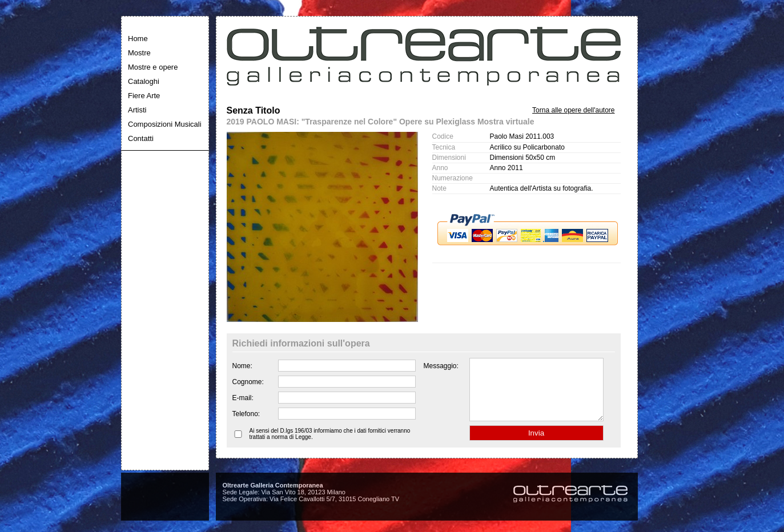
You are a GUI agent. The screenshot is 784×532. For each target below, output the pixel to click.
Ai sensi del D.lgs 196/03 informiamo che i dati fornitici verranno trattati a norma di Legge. (330, 446)
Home (138, 39)
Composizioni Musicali (165, 124)
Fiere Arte (144, 96)
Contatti (141, 138)
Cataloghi (144, 81)
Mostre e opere (153, 67)
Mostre (139, 53)
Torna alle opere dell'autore (573, 110)
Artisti (137, 110)
